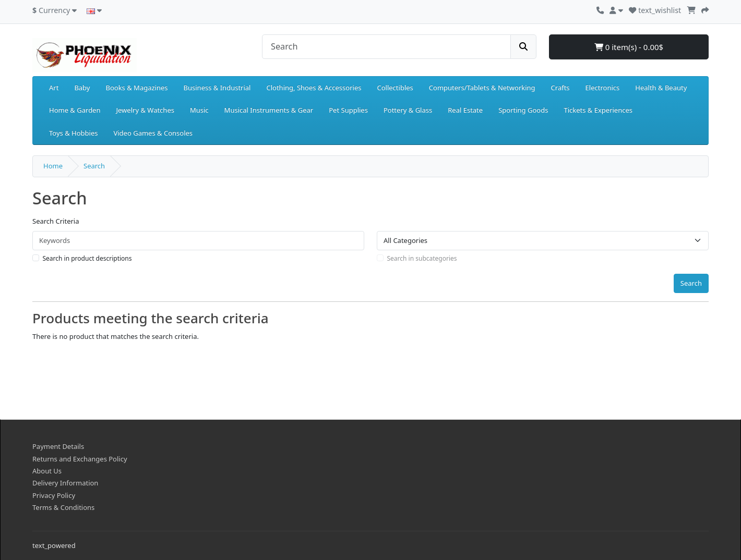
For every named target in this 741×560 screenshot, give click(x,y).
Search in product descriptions (87, 258)
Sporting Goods (523, 110)
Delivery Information (65, 483)
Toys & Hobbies (73, 133)
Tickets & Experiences (598, 110)
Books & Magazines (136, 88)
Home (53, 166)
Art (54, 88)
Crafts (560, 88)
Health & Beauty (661, 88)
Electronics (603, 88)
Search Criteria (56, 221)
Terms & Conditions (63, 507)
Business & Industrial (217, 88)
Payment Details (58, 446)
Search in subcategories (422, 258)
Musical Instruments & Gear (269, 110)
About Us (47, 471)
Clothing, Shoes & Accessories (314, 88)
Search (94, 166)
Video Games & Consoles (153, 133)
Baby (82, 88)
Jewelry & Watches (145, 110)
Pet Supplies (348, 110)
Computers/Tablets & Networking (482, 88)
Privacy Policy (54, 495)
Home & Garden (75, 110)
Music (199, 110)
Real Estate (465, 110)
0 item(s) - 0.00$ (629, 47)
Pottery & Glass (408, 110)
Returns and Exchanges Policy (80, 459)
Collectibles (395, 88)
